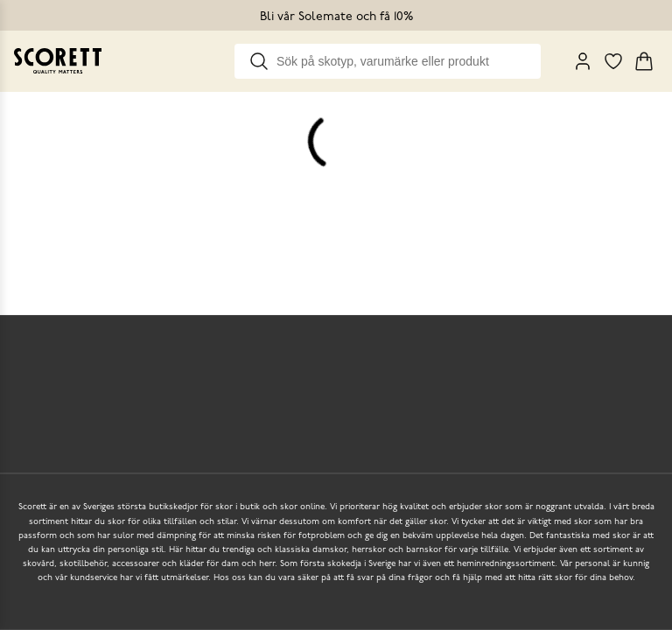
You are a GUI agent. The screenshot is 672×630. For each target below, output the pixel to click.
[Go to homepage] (58, 61)
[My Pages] (583, 61)
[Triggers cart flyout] (644, 61)
